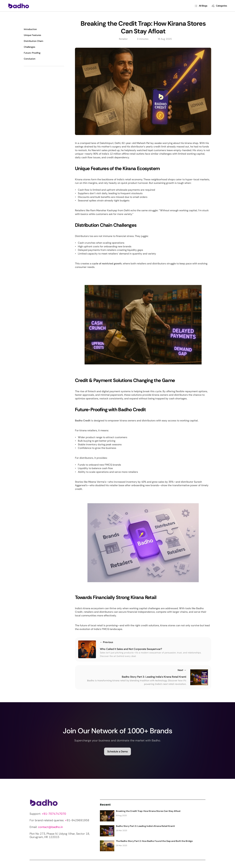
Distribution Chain (33, 41)
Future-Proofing (32, 53)
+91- (45, 814)
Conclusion (30, 59)
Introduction (30, 29)
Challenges (29, 47)
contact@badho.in (50, 827)
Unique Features (32, 35)
